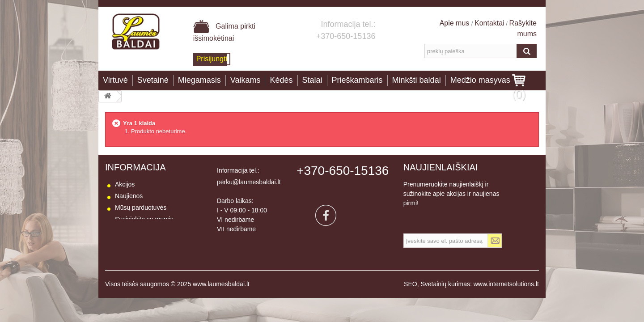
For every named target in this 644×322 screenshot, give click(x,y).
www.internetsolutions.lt (506, 296)
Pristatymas (131, 231)
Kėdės (281, 80)
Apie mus (455, 23)
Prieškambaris (357, 80)
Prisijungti (212, 59)
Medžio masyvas (480, 80)
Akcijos (125, 184)
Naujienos (129, 196)
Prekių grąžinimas (140, 242)
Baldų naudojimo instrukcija (153, 266)
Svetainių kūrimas (445, 296)
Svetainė (153, 80)
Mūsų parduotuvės (141, 208)
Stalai (312, 80)
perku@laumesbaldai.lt (249, 182)
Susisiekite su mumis (144, 219)
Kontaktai (489, 23)
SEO (411, 296)
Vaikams (246, 80)
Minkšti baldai (417, 80)
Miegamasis (199, 80)
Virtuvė (115, 80)
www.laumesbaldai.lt (221, 296)
